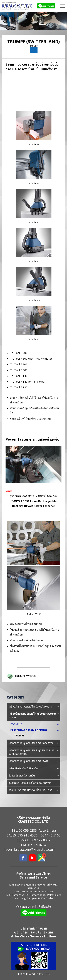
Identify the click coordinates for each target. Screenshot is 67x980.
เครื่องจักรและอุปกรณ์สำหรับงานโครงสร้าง (34, 743)
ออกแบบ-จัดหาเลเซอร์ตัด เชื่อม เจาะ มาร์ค (34, 790)
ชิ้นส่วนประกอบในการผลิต (34, 776)
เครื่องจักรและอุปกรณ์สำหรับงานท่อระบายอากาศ (34, 716)
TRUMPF (19, 736)
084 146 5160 (51, 835)
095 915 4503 (27, 835)
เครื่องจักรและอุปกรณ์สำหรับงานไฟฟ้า (34, 761)
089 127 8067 (40, 840)
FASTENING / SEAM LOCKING (30, 730)
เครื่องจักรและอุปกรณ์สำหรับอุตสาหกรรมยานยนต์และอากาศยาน (34, 752)
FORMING (18, 724)
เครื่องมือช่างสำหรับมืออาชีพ (34, 769)
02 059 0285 (28, 830)
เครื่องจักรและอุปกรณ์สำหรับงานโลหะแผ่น (34, 707)
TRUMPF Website (26, 676)
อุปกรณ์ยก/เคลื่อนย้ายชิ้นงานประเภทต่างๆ (34, 783)
